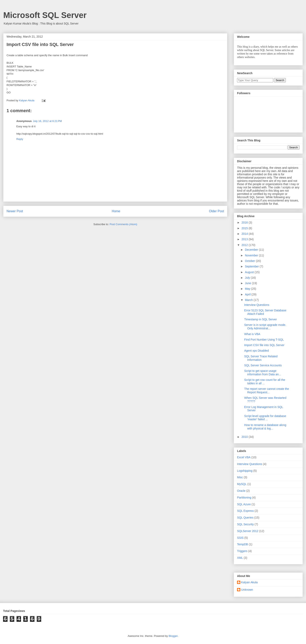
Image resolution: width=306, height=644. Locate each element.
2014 (245, 234)
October (250, 261)
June (248, 283)
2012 (245, 245)
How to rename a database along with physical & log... (265, 427)
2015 (245, 228)
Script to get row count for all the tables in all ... (265, 382)
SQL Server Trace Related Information (261, 358)
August (250, 272)
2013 (245, 239)
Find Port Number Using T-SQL (264, 340)
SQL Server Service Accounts (263, 365)
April (248, 294)
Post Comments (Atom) (123, 224)
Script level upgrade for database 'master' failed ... (265, 418)
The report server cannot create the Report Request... (267, 391)
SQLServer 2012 (248, 531)
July (248, 278)
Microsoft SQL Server (45, 15)
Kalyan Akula (249, 582)
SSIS (240, 538)
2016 (245, 222)
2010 (245, 437)
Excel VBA (244, 457)
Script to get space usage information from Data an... (263, 373)
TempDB (243, 544)
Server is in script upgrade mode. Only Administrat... (265, 327)
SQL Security (245, 524)
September (252, 266)
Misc (240, 477)
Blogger (173, 636)
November (252, 255)
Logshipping (245, 471)
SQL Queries (245, 518)
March (249, 300)
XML (240, 558)
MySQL (242, 484)
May (248, 289)
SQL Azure (244, 504)
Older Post (216, 211)
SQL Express (245, 511)
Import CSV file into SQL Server (264, 345)
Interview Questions (257, 305)
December (252, 250)
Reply (20, 139)
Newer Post (15, 211)
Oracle (241, 491)
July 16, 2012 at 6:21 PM (47, 121)
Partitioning (244, 498)
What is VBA (252, 334)
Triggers (242, 551)
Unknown (247, 590)
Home (116, 211)
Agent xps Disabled (257, 351)
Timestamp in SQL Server (261, 319)
